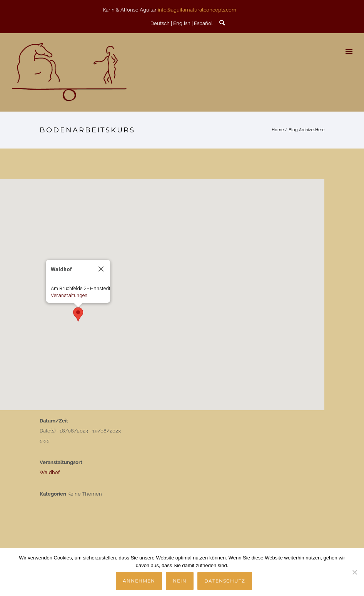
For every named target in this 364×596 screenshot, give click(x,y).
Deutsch (160, 23)
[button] (78, 314)
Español (203, 23)
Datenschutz (225, 581)
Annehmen (139, 581)
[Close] (101, 269)
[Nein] (354, 572)
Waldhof (50, 472)
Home (278, 130)
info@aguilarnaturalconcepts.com (197, 10)
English (182, 23)
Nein (180, 581)
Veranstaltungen (69, 295)
